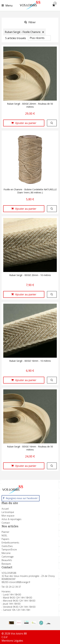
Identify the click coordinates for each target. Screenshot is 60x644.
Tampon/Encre (9, 549)
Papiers (5, 539)
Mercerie (6, 553)
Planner (5, 532)
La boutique (8, 512)
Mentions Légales (12, 641)
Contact (6, 523)
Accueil (5, 509)
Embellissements (10, 543)
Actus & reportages (12, 519)
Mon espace (8, 516)
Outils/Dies (7, 546)
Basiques (6, 564)
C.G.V (5, 637)
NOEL (4, 535)
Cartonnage (8, 557)
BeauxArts (7, 560)
